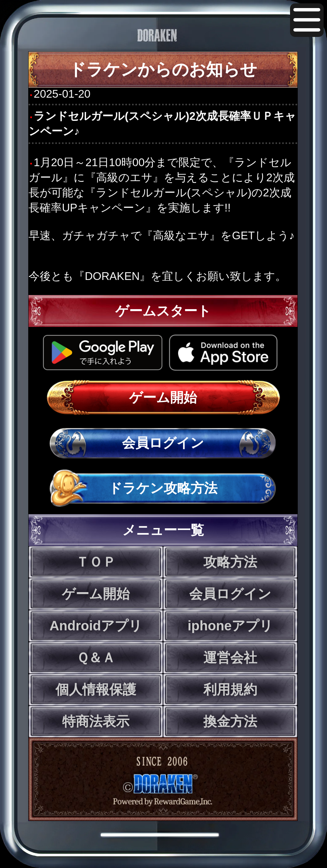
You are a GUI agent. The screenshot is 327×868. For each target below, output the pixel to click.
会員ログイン (163, 443)
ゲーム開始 (163, 397)
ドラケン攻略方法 (163, 488)
